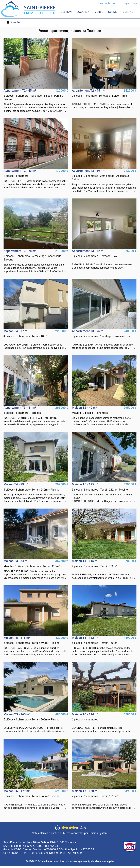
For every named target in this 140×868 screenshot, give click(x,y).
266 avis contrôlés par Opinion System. (85, 833)
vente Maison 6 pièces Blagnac (104, 723)
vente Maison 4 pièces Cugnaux (36, 339)
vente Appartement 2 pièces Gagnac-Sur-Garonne (36, 101)
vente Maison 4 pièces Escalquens (36, 493)
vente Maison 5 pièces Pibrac (104, 646)
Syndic (113, 12)
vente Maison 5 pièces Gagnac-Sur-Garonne (104, 493)
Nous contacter (106, 3)
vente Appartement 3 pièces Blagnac (104, 181)
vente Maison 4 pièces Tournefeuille (104, 569)
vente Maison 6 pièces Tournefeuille (36, 799)
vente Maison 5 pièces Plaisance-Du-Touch (36, 723)
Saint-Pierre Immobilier (52, 861)
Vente (99, 12)
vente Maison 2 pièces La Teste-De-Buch (104, 416)
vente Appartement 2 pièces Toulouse (36, 179)
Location (83, 12)
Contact (129, 12)
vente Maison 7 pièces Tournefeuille (104, 799)
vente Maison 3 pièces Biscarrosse (36, 569)
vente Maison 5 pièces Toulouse (36, 646)
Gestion (66, 12)
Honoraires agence (76, 861)
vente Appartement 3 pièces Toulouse (36, 416)
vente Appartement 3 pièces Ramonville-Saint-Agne (104, 259)
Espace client (130, 3)
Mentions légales (105, 861)
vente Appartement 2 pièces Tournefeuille (104, 99)
